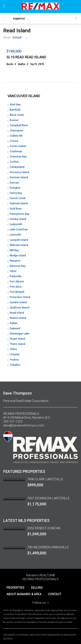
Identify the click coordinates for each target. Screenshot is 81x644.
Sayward (15, 328)
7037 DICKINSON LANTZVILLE (48, 498)
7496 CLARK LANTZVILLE (45, 479)
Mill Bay (14, 250)
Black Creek (17, 115)
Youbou (14, 360)
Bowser (14, 120)
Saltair (14, 323)
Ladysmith (16, 224)
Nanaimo (15, 261)
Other (13, 271)
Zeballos (15, 365)
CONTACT (55, 594)
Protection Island (20, 297)
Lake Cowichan (19, 229)
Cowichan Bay (18, 157)
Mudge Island (18, 256)
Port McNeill (17, 292)
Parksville (16, 276)
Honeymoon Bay (19, 214)
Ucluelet (15, 354)
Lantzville (15, 235)
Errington (15, 188)
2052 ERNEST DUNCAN (44, 528)
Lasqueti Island (19, 240)
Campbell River (19, 125)
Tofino (13, 349)
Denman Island (19, 177)
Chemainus (17, 131)
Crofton (14, 162)
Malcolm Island (19, 245)
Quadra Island (18, 302)
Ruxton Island (18, 318)
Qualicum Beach (20, 308)
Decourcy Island (19, 172)
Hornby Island (18, 219)
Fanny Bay (16, 193)
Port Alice (16, 287)
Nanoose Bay (18, 266)
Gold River (16, 209)
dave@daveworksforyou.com (24, 425)
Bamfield (15, 110)
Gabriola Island (19, 203)
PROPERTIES (15, 588)
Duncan (14, 183)
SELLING (37, 588)
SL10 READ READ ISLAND (26, 57)
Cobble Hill (16, 136)
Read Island (17, 313)
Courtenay (16, 151)
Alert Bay (15, 105)
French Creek (18, 198)
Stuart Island (17, 339)
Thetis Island (17, 344)
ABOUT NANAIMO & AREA (24, 594)
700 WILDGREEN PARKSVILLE (48, 547)
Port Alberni (17, 282)
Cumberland (17, 167)
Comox (14, 141)
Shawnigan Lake (20, 334)
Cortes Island (18, 146)
